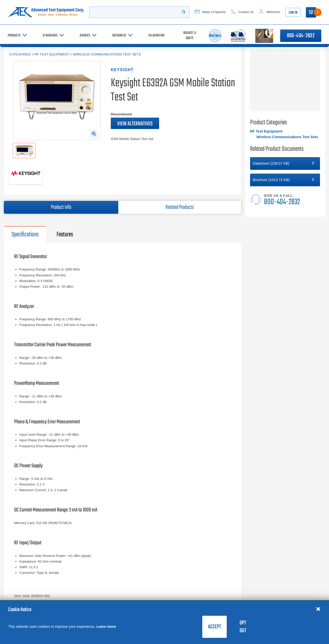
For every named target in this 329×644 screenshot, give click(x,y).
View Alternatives (135, 124)
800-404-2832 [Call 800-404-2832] (301, 36)
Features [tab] (65, 235)
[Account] (269, 12)
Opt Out (243, 627)
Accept (214, 627)
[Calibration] (156, 36)
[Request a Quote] (190, 36)
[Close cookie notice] (318, 609)
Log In (293, 13)
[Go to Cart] (311, 12)
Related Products (180, 207)
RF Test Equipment (52, 54)
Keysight (122, 70)
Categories (20, 54)
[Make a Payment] (210, 12)
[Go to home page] (46, 12)
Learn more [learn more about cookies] (106, 627)
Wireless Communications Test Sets (107, 54)
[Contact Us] (242, 12)
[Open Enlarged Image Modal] (94, 134)
